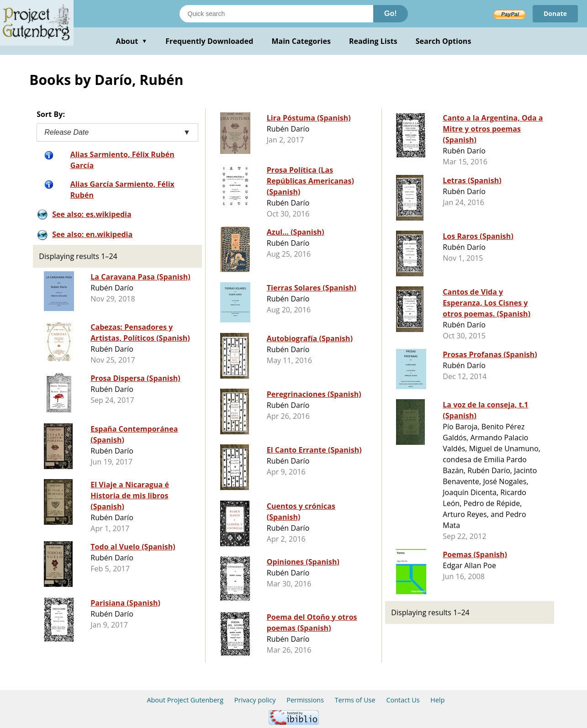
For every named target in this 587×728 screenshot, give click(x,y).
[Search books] (276, 14)
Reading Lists (373, 41)
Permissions (305, 700)
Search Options (444, 41)
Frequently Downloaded (209, 41)
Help (437, 700)
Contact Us (403, 700)
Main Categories (301, 41)
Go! (391, 13)
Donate (555, 13)
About (132, 41)
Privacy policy (255, 700)
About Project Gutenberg (185, 700)
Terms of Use (355, 700)
